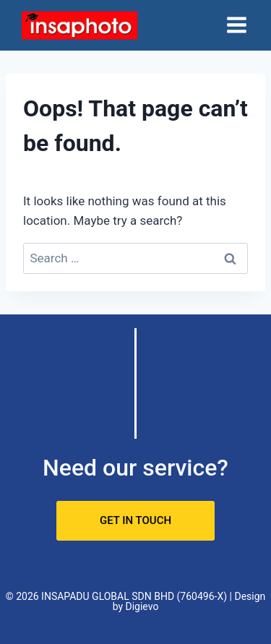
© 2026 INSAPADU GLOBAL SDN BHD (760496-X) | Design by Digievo (136, 601)
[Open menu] (236, 25)
